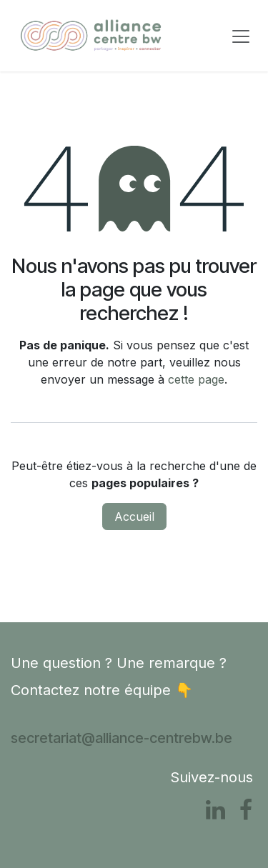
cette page (196, 379)
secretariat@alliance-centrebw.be (121, 738)
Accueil (134, 517)
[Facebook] (246, 810)
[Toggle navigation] (241, 36)
